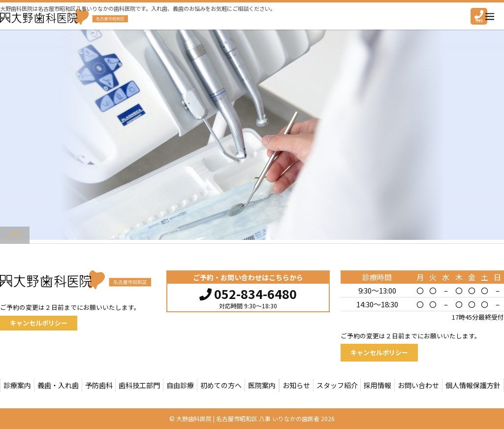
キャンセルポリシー (39, 323)
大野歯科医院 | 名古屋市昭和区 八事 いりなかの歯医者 (248, 418)
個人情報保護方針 (473, 385)
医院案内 (262, 385)
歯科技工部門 (139, 385)
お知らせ (296, 385)
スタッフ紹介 (337, 385)
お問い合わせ (418, 385)
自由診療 (180, 385)
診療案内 (17, 385)
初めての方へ (221, 385)
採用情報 (378, 385)
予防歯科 (99, 385)
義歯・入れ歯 (58, 385)
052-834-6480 (248, 293)
